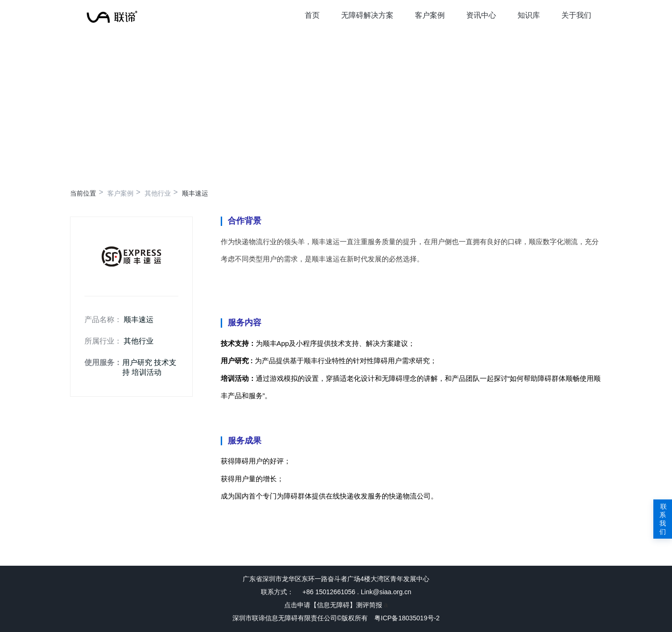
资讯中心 (481, 15)
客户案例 (430, 15)
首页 (312, 15)
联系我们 (663, 519)
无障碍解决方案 (367, 15)
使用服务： (103, 362)
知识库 (529, 15)
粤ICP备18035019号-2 (407, 618)
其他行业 (158, 193)
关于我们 (576, 15)
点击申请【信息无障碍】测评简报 (333, 605)
